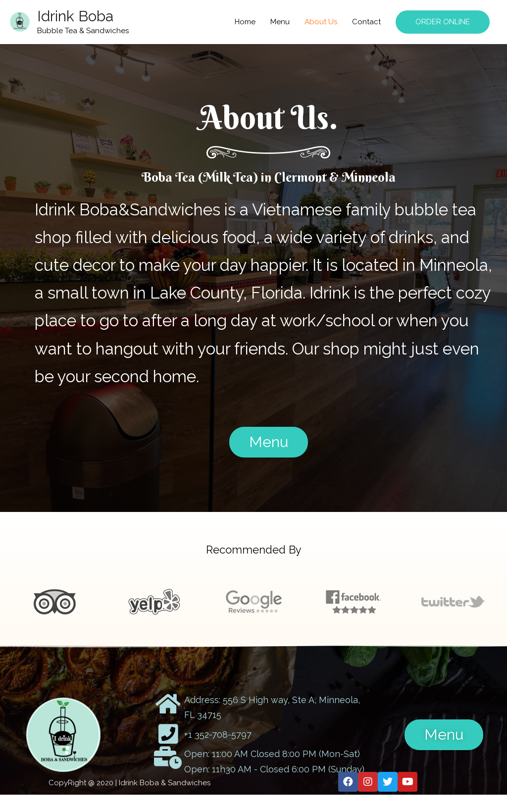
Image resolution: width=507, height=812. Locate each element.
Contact (366, 22)
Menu (280, 22)
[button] (269, 442)
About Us (321, 22)
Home (245, 22)
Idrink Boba (75, 16)
